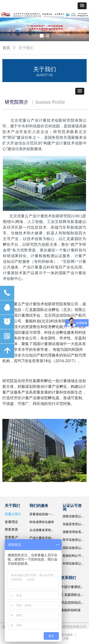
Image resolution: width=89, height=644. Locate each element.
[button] (82, 6)
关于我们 (26, 48)
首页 (6, 48)
